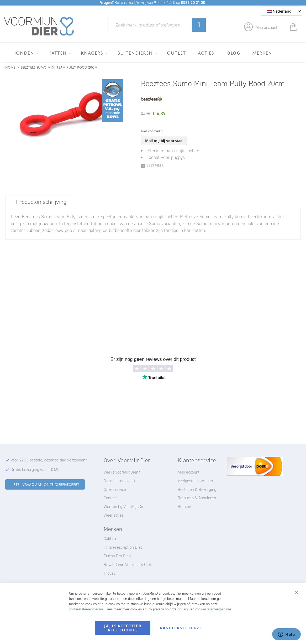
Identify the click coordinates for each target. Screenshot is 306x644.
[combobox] (157, 25)
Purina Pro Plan (117, 556)
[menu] (153, 52)
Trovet (109, 573)
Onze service (115, 489)
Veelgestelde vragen (195, 481)
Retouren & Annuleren (197, 498)
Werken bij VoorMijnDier (125, 507)
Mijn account (267, 27)
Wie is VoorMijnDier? (122, 472)
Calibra (110, 539)
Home (10, 67)
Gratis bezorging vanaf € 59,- (35, 469)
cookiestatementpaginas (213, 609)
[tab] (41, 202)
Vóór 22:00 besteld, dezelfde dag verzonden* (49, 460)
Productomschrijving (41, 202)
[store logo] (39, 27)
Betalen (184, 507)
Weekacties (114, 515)
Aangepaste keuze (181, 628)
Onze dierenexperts (120, 481)
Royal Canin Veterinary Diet (127, 565)
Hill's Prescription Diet (123, 547)
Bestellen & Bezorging (197, 489)
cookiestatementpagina (86, 609)
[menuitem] (24, 53)
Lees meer (155, 165)
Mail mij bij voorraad (164, 141)
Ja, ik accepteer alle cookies (123, 628)
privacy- (184, 609)
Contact (110, 498)
